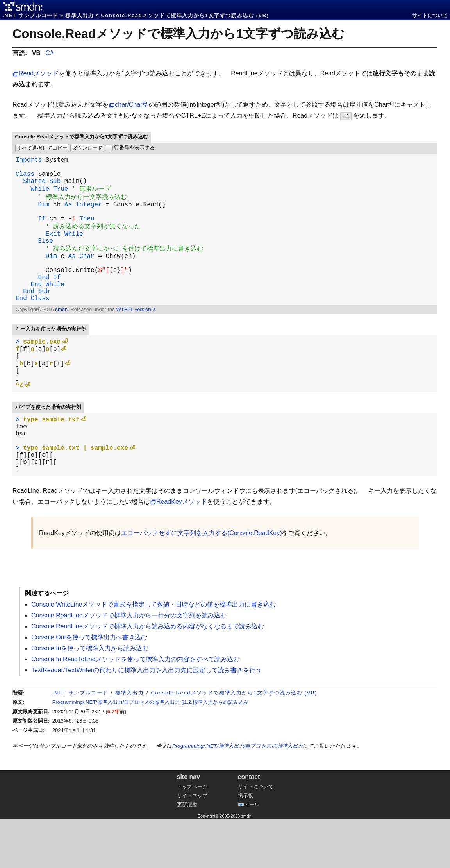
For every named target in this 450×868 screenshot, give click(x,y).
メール (252, 854)
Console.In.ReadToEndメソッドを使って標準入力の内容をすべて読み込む (135, 708)
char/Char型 (132, 105)
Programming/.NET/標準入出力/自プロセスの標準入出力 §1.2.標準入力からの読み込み (150, 751)
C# (49, 53)
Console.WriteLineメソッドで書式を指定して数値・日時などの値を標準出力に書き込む (154, 654)
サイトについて (430, 15)
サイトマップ (192, 845)
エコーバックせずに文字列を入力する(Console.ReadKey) (202, 582)
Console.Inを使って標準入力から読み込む (90, 697)
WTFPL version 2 (136, 337)
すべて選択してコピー (42, 148)
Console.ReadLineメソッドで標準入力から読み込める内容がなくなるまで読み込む (148, 676)
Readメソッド (39, 73)
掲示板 (246, 845)
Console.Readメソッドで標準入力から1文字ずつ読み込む (179, 34)
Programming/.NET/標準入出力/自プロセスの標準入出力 (237, 795)
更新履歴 (187, 854)
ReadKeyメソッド (182, 551)
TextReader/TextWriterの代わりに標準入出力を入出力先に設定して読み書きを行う (146, 719)
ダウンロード (87, 148)
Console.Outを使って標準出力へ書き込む (89, 686)
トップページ (192, 836)
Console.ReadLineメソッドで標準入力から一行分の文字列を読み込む (129, 665)
